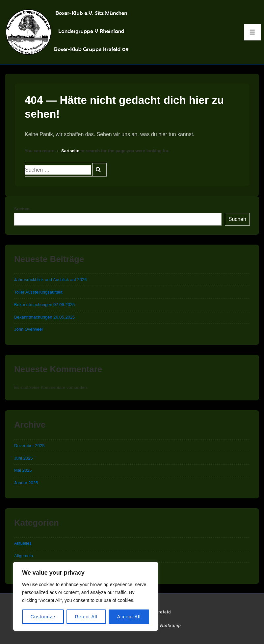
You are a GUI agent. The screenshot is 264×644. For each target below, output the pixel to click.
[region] (86, 596)
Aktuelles (23, 543)
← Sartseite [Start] (67, 151)
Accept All (129, 617)
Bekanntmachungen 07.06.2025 (44, 305)
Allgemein (24, 556)
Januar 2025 (26, 483)
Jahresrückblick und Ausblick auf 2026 (50, 280)
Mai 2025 (23, 470)
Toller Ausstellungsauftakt (38, 292)
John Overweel (28, 329)
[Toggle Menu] (252, 32)
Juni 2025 (23, 458)
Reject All (86, 617)
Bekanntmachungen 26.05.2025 (44, 317)
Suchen (22, 209)
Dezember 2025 (29, 446)
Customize (43, 617)
